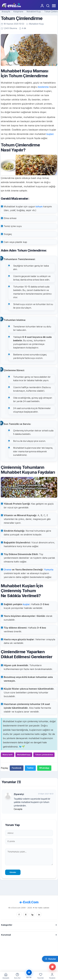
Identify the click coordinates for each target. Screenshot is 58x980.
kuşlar (26, 604)
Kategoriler (7, 925)
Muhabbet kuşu (24, 755)
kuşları (50, 134)
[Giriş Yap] (42, 6)
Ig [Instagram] (32, 915)
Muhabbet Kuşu (34, 12)
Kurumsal (6, 935)
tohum (39, 206)
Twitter (30, 768)
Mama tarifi (8, 755)
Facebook (17, 768)
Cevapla (18, 809)
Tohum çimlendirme (44, 755)
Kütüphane (18, 12)
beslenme (43, 87)
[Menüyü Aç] (53, 6)
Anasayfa (6, 12)
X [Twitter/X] (26, 915)
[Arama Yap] (48, 6)
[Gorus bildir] (52, 967)
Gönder (13, 872)
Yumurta (49, 570)
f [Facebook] (19, 915)
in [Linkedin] (39, 915)
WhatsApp (44, 768)
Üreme (7, 570)
